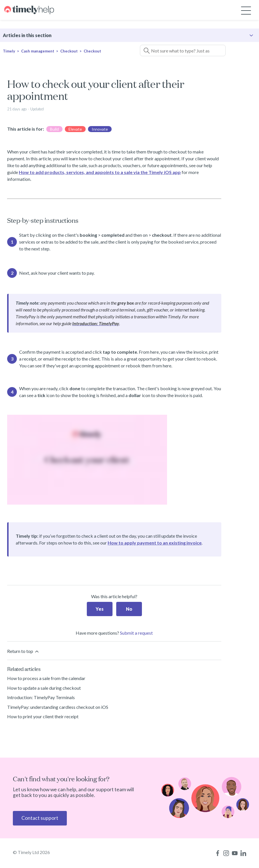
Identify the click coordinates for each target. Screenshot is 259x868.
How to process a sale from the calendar (46, 678)
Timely (9, 51)
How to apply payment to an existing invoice (155, 543)
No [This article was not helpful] (129, 609)
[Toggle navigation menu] (246, 10)
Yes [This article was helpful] (100, 609)
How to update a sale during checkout (44, 688)
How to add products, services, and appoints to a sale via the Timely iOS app (100, 172)
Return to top (23, 651)
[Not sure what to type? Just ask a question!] (183, 50)
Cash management (38, 51)
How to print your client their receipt (43, 716)
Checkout (69, 51)
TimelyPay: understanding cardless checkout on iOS (58, 707)
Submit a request (136, 633)
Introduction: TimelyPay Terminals (41, 697)
